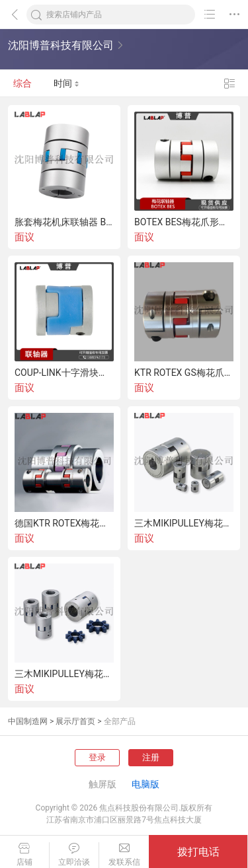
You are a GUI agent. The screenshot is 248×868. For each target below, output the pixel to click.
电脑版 (145, 784)
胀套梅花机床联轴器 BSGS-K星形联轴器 (64, 222)
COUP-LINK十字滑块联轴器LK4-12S (64, 373)
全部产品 (120, 721)
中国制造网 (28, 721)
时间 (66, 83)
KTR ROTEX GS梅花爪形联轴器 (184, 373)
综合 (22, 83)
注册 (151, 757)
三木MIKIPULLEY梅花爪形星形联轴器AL (184, 523)
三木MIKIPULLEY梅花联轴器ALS (64, 674)
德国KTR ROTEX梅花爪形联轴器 (64, 523)
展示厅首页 (75, 721)
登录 (97, 757)
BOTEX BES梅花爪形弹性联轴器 (184, 222)
